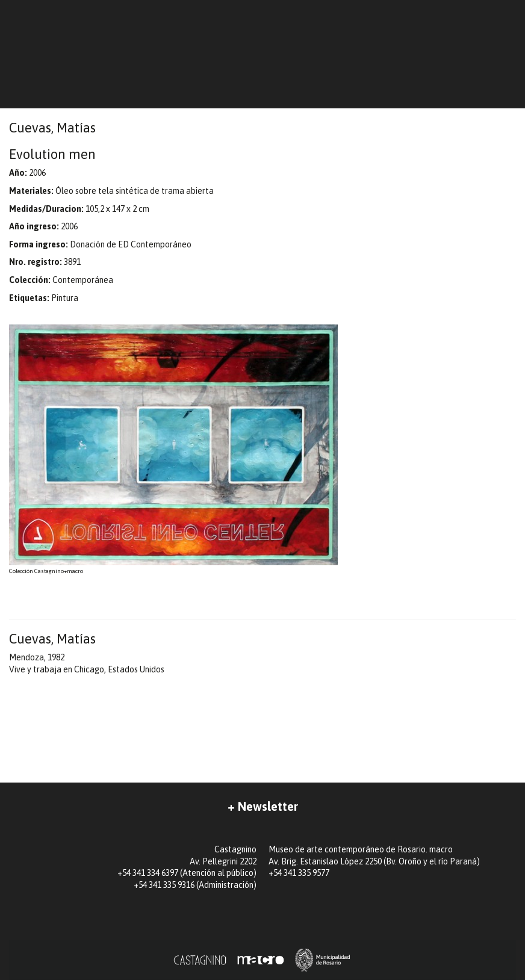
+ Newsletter (263, 806)
